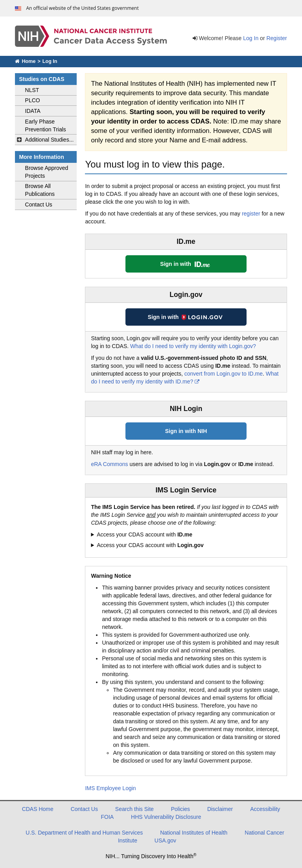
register (251, 214)
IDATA (33, 111)
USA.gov (165, 840)
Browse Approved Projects (47, 172)
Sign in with (186, 264)
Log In (251, 38)
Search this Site (134, 809)
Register (276, 38)
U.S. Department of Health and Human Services (84, 833)
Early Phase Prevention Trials (46, 125)
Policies (180, 809)
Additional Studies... (50, 140)
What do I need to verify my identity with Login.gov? (193, 346)
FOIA (108, 817)
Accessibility (265, 809)
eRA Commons (109, 464)
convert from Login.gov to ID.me (224, 374)
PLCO (33, 100)
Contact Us (39, 205)
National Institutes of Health (194, 833)
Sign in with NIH (186, 431)
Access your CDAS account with (145, 534)
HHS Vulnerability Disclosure (166, 817)
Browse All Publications (40, 190)
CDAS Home (38, 809)
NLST (32, 90)
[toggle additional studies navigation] (19, 140)
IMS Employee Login (110, 788)
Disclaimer (220, 809)
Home (25, 61)
